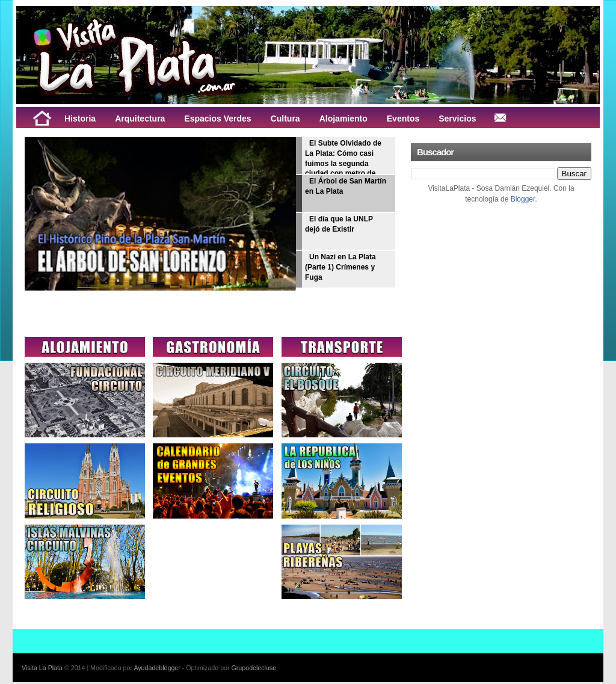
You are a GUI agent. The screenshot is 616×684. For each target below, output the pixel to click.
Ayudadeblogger (157, 668)
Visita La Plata (42, 668)
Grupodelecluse (254, 668)
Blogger (523, 199)
